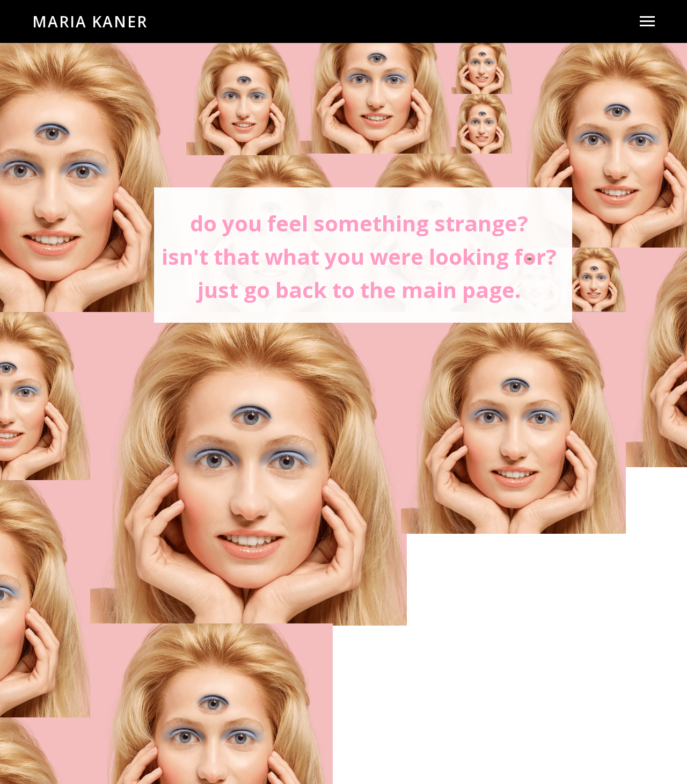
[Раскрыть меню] (647, 21)
